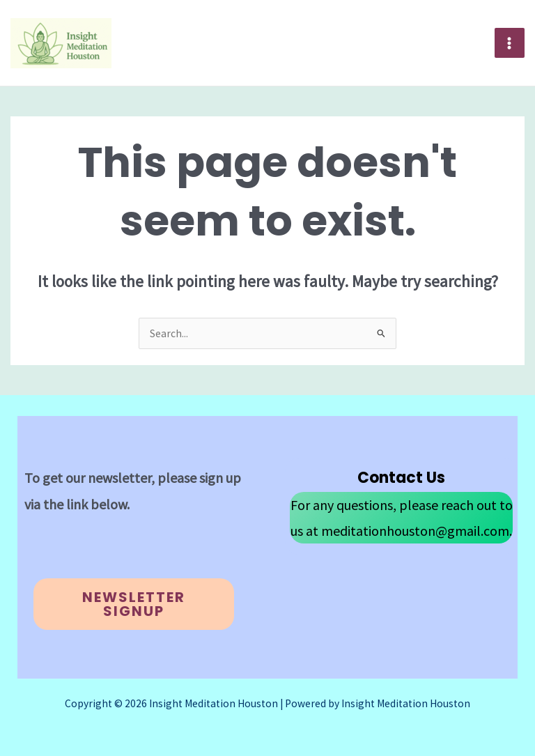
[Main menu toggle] (510, 43)
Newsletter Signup (134, 604)
